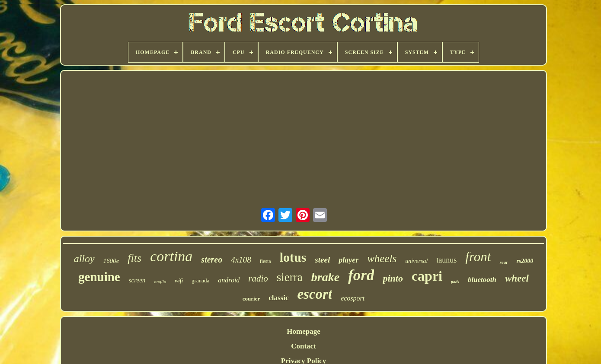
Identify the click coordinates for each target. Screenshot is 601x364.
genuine (99, 277)
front (478, 257)
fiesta (265, 261)
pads (455, 282)
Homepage (303, 331)
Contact (304, 346)
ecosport (353, 298)
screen (137, 280)
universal (416, 261)
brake (325, 277)
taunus (446, 260)
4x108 (241, 260)
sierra (290, 277)
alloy (84, 259)
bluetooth (482, 280)
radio (258, 279)
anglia (160, 282)
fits (134, 258)
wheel (517, 278)
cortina (171, 256)
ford (361, 275)
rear (503, 262)
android (229, 280)
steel (322, 260)
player (348, 260)
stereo (212, 260)
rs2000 (525, 261)
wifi (179, 281)
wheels (382, 258)
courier (251, 299)
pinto (393, 278)
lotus (293, 257)
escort (315, 294)
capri (427, 276)
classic (278, 298)
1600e (111, 261)
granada (200, 280)
